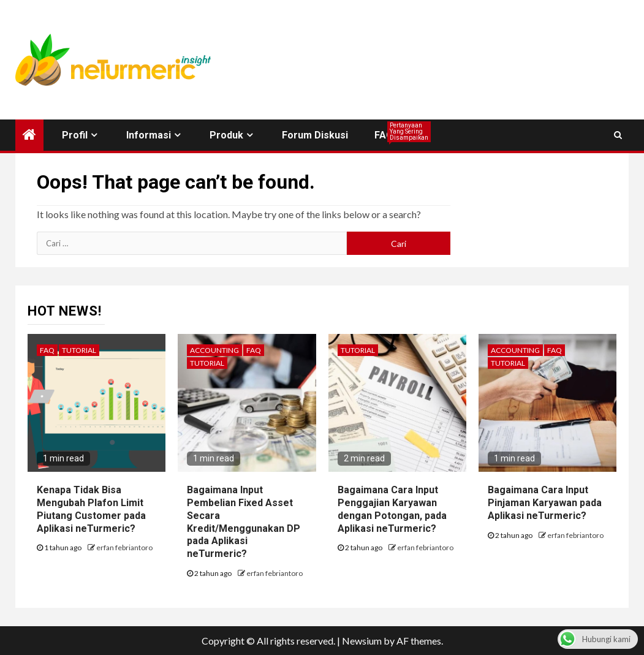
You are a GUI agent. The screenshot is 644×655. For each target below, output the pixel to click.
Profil (75, 135)
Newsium (362, 641)
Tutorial (79, 350)
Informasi (149, 135)
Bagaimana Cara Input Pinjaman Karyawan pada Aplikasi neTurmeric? (545, 503)
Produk (226, 135)
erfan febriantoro (124, 547)
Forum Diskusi (315, 135)
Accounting (214, 350)
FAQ (384, 135)
